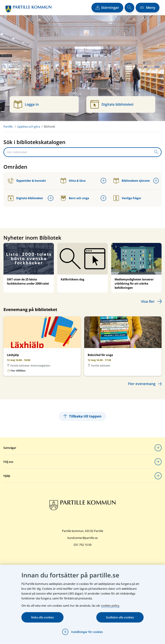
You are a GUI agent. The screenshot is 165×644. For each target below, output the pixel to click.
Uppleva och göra (29, 127)
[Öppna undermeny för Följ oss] (158, 462)
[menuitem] (10, 127)
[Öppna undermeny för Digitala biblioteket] (51, 198)
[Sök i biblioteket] (78, 152)
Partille (8, 127)
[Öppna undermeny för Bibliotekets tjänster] (156, 181)
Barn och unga (75, 198)
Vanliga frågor (127, 198)
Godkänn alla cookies (120, 617)
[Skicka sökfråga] (156, 152)
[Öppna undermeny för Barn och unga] (103, 198)
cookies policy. (110, 606)
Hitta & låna (73, 181)
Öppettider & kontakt (27, 181)
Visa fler (148, 301)
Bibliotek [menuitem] (49, 127)
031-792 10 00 (83, 545)
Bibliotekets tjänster (132, 181)
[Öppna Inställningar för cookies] (82, 632)
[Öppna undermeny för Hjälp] (158, 476)
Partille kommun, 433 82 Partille (83, 531)
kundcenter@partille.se (83, 538)
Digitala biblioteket (25, 198)
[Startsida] (28, 9)
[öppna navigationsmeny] (148, 8)
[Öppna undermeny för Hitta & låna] (103, 181)
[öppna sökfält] (129, 8)
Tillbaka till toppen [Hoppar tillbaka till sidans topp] (82, 416)
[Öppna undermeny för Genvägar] (158, 448)
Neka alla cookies (42, 617)
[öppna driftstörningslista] (107, 8)
